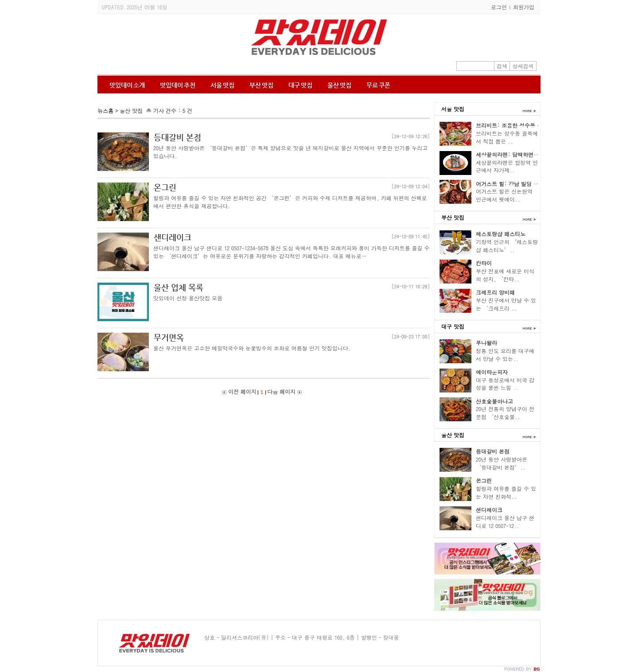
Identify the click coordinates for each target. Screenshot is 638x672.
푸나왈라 (486, 343)
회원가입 (524, 7)
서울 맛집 (222, 85)
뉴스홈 (105, 111)
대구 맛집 (300, 85)
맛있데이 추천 (178, 85)
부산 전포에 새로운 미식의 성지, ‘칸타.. (505, 275)
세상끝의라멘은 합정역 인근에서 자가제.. (507, 166)
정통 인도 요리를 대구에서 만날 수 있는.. (505, 355)
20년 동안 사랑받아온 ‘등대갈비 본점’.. (502, 463)
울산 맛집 (339, 85)
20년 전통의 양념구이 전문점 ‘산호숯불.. (505, 413)
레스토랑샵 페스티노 (501, 234)
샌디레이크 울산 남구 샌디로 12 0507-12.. (505, 522)
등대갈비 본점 (493, 451)
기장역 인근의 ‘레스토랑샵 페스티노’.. (507, 246)
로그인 (499, 7)
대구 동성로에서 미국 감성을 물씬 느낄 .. (505, 384)
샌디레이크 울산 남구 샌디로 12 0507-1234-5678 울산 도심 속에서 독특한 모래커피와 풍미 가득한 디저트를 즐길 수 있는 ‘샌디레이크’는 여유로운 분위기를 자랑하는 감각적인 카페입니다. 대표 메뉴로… (292, 252)
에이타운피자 (492, 372)
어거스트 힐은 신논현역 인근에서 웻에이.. (504, 195)
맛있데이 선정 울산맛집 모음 (188, 298)
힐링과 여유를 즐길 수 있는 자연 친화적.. (506, 492)
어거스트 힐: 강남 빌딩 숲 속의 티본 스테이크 (531, 184)
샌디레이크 (489, 510)
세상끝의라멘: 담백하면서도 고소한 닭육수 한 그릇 (537, 154)
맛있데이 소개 (127, 85)
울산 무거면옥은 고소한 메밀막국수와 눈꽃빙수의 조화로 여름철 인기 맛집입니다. (252, 348)
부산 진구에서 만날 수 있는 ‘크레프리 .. (506, 304)
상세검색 (523, 66)
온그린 (484, 480)
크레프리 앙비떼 (495, 292)
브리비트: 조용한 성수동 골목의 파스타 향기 (529, 125)
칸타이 (484, 263)
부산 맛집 (261, 85)
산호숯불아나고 (494, 401)
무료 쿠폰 (378, 85)
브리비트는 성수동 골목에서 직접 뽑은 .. (507, 137)
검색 (502, 66)
